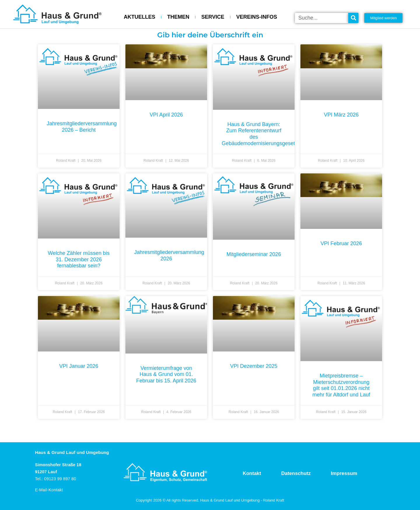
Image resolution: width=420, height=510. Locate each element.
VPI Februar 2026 (341, 243)
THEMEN (178, 17)
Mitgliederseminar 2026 (254, 254)
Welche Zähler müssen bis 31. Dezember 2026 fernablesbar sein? (79, 259)
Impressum (344, 473)
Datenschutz (296, 473)
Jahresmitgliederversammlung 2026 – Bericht (82, 127)
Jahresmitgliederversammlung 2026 (169, 255)
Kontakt (252, 473)
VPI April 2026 (166, 115)
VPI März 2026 (341, 115)
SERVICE (213, 17)
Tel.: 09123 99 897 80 (56, 479)
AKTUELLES (139, 17)
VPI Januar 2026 (79, 366)
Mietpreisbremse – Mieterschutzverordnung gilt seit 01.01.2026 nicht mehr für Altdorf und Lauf (341, 385)
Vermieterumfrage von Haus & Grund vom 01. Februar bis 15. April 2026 (166, 374)
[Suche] (353, 18)
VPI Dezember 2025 (254, 366)
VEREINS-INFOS (257, 17)
